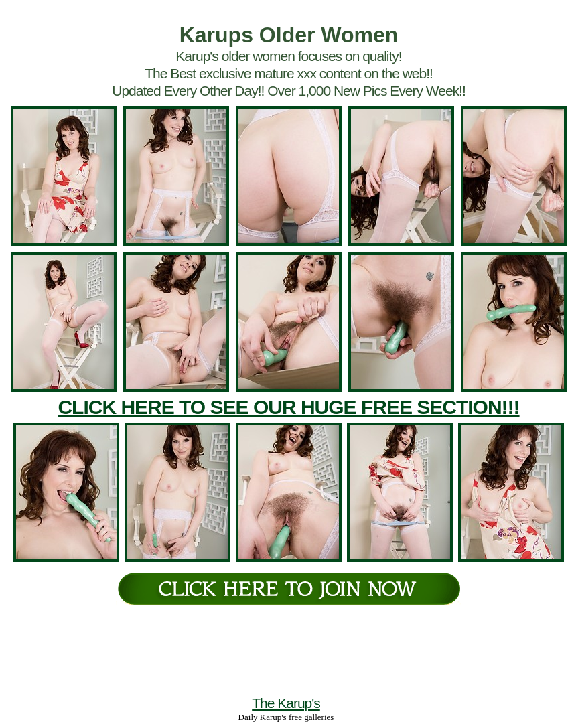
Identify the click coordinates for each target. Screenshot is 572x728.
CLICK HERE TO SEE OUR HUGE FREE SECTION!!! (288, 407)
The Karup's (286, 703)
